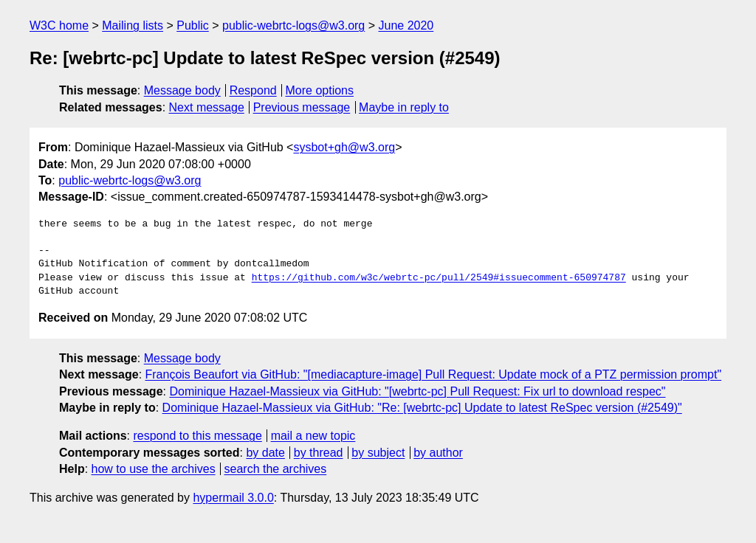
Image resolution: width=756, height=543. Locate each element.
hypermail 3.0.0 (233, 498)
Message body (182, 90)
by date (265, 453)
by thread (319, 453)
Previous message (302, 107)
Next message (207, 107)
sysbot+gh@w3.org (344, 147)
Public (193, 25)
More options (320, 90)
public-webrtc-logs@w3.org (293, 25)
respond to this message (197, 436)
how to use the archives (154, 469)
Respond (253, 90)
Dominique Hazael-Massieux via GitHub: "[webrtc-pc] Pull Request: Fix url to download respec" (417, 391)
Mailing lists (133, 25)
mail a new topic (313, 436)
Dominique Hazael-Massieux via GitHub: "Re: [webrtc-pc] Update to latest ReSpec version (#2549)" (422, 408)
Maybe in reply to (404, 107)
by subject (378, 453)
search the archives (276, 469)
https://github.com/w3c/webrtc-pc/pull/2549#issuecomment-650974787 (439, 278)
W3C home (59, 25)
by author (438, 453)
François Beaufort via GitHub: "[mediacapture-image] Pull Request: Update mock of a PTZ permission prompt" (434, 374)
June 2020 (406, 25)
